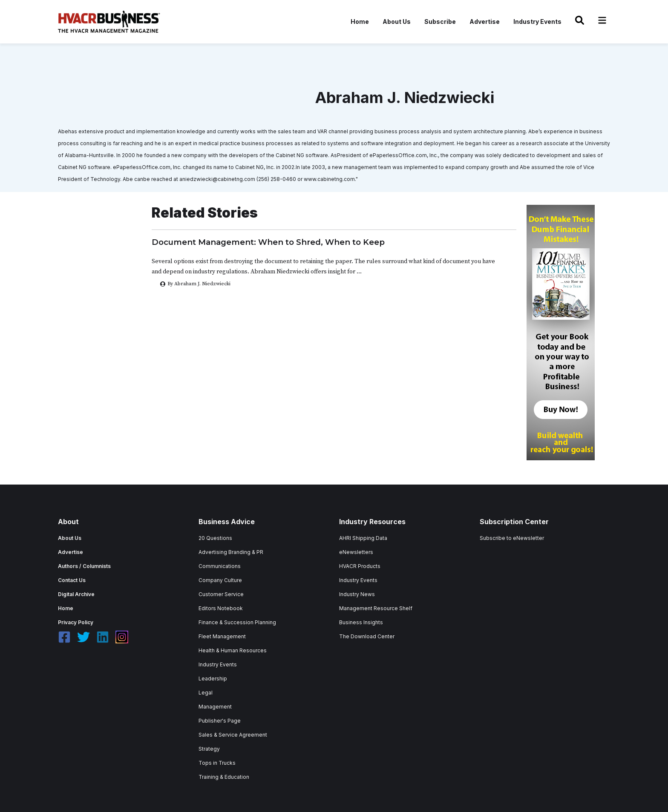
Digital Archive (76, 594)
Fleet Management (222, 636)
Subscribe (440, 22)
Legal (206, 693)
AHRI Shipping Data (363, 538)
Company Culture (220, 580)
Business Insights (361, 622)
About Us (397, 22)
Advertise (485, 22)
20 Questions (215, 538)
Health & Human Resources (233, 650)
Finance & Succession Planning (237, 622)
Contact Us (72, 580)
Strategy (209, 749)
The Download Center (367, 636)
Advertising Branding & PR (231, 552)
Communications (220, 566)
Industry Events (537, 22)
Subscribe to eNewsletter (512, 538)
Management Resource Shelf (376, 608)
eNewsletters (356, 552)
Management (215, 707)
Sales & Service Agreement (233, 735)
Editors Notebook (221, 608)
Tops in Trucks (217, 763)
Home (360, 22)
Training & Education (224, 777)
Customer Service (221, 594)
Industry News (357, 594)
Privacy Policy (76, 622)
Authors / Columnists (84, 566)
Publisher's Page (220, 721)
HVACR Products (360, 566)
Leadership (213, 679)
